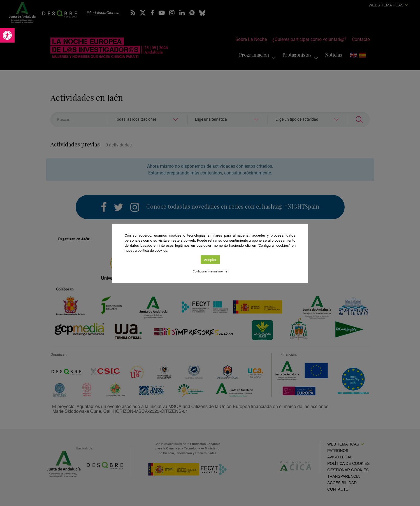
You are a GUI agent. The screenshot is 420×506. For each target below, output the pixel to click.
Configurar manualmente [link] (210, 271)
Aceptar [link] (210, 260)
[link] (7, 35)
